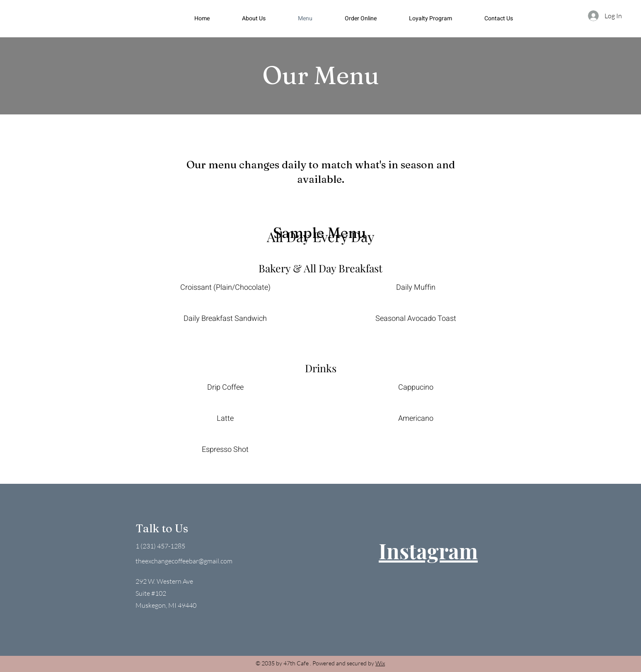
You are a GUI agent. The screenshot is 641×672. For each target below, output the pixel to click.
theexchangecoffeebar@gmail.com (184, 561)
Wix (380, 663)
